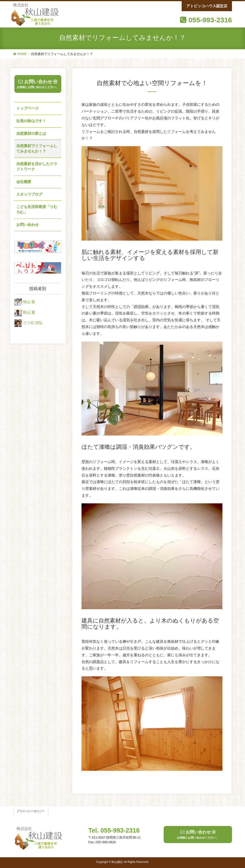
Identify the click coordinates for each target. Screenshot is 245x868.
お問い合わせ (27, 225)
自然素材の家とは (31, 133)
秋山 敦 (29, 302)
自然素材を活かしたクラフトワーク (37, 166)
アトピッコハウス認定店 (207, 6)
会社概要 (24, 182)
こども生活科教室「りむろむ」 (37, 209)
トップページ (27, 108)
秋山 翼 (29, 312)
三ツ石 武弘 (33, 323)
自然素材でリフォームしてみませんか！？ (37, 149)
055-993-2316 (210, 20)
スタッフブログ (29, 194)
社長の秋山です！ (31, 121)
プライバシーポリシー (31, 811)
